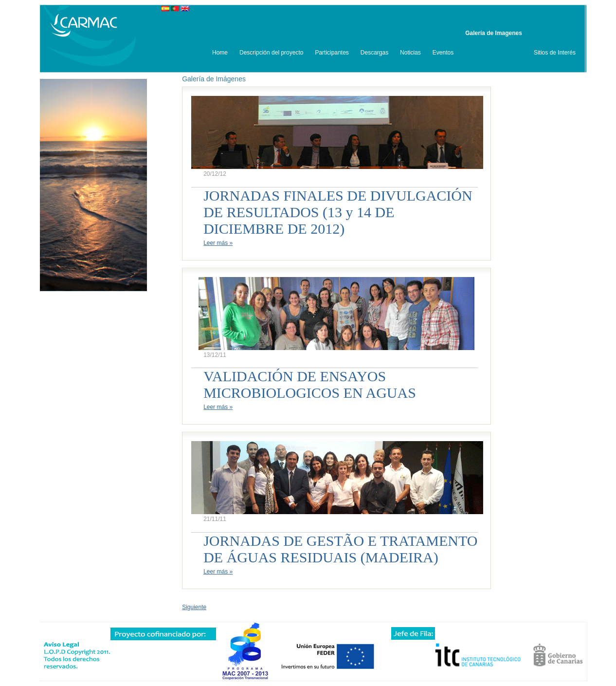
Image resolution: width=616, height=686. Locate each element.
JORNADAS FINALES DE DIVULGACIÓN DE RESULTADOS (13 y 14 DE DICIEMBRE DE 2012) (338, 212)
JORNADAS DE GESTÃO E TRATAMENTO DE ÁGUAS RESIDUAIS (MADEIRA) (340, 549)
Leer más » (218, 243)
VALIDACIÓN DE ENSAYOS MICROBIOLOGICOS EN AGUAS (310, 384)
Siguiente (194, 607)
